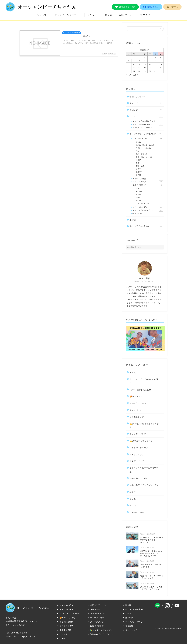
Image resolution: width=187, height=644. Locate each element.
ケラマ (138, 169)
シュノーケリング (142, 203)
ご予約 (62, 638)
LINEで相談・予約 (125, 7)
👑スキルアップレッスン (141, 441)
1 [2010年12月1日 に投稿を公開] (145, 57)
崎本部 (138, 194)
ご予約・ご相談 (137, 512)
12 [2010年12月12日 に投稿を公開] (129, 64)
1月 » (136, 75)
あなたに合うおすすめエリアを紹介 (144, 470)
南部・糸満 (140, 166)
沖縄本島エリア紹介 (139, 478)
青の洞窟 (139, 191)
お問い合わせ (151, 7)
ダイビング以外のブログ (148, 210)
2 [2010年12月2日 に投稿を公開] (150, 57)
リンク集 (63, 634)
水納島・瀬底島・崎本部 (145, 145)
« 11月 (129, 75)
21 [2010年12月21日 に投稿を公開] (139, 68)
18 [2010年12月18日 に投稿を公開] (161, 64)
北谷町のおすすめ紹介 (148, 127)
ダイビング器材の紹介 (148, 124)
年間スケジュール (146, 97)
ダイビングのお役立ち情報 (148, 121)
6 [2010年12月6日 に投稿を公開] (134, 61)
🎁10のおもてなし (138, 396)
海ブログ (145, 15)
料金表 (109, 15)
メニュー (92, 15)
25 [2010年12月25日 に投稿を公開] (161, 68)
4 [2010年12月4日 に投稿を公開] (161, 57)
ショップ (42, 15)
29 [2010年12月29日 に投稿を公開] (145, 71)
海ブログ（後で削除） (146, 226)
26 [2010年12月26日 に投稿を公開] (129, 71)
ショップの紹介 (66, 605)
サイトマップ (131, 630)
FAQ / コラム (125, 15)
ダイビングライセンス (140, 448)
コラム (146, 116)
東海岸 (138, 163)
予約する (172, 7)
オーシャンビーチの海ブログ (146, 134)
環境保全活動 (65, 630)
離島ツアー (140, 172)
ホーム (133, 372)
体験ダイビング (148, 185)
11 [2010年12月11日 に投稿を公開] (161, 61)
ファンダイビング (148, 139)
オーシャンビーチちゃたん (41, 7)
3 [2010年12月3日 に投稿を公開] (155, 57)
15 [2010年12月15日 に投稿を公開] (145, 64)
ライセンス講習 (148, 179)
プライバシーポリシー (135, 622)
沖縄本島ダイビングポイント (103, 634)
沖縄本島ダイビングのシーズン (144, 485)
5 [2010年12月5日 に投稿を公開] (129, 61)
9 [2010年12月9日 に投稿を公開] (150, 61)
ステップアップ (148, 182)
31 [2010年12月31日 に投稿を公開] (155, 71)
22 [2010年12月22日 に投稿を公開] (145, 68)
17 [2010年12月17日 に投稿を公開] (155, 64)
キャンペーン (146, 103)
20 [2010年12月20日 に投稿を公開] (134, 68)
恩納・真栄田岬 (142, 154)
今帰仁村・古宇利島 (143, 148)
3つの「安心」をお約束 (140, 390)
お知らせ (146, 110)
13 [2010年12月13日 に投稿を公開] (134, 64)
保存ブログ (148, 213)
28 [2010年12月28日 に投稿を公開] (139, 71)
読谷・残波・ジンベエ (144, 157)
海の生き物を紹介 (148, 207)
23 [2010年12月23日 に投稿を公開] (150, 68)
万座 (137, 151)
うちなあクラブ (137, 417)
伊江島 (138, 142)
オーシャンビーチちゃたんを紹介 (144, 381)
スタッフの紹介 (66, 609)
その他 (138, 175)
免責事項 (129, 626)
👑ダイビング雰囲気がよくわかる (144, 425)
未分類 (146, 220)
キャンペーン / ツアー (67, 15)
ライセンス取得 (97, 618)
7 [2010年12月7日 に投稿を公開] (139, 61)
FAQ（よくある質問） (135, 609)
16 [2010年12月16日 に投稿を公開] (150, 64)
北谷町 (138, 160)
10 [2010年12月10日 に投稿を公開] (155, 61)
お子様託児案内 (66, 622)
